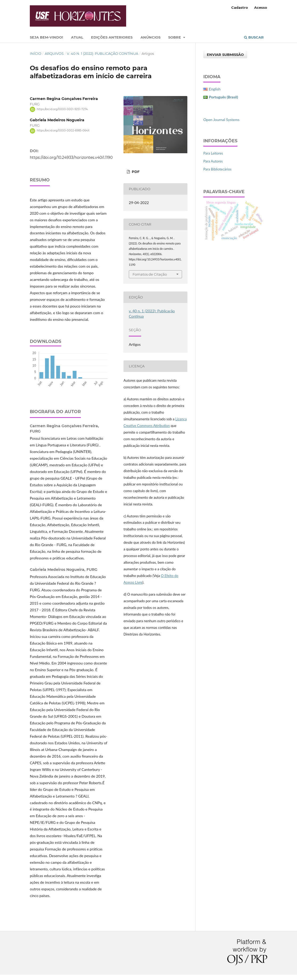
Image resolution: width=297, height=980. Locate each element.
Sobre (175, 37)
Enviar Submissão (225, 55)
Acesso (261, 7)
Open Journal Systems (221, 120)
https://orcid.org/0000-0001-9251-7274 (62, 109)
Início (36, 53)
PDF (135, 172)
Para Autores (213, 161)
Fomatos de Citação (150, 274)
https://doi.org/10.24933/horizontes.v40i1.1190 (71, 157)
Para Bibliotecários (217, 169)
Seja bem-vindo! (46, 37)
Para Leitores (213, 153)
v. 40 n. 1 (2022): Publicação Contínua (102, 53)
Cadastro (240, 7)
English (215, 89)
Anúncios (150, 37)
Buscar (254, 37)
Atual (77, 37)
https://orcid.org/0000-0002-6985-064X (63, 131)
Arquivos (54, 53)
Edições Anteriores (112, 37)
